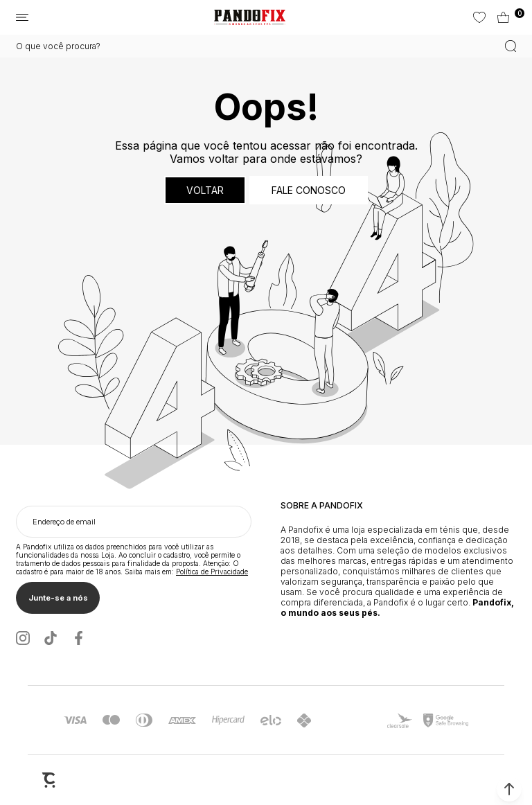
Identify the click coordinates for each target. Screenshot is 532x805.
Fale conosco (309, 190)
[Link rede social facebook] (78, 638)
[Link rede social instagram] (23, 638)
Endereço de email (64, 522)
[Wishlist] (478, 17)
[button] (509, 789)
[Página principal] (250, 17)
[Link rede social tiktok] (51, 638)
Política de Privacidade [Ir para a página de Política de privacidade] (212, 572)
